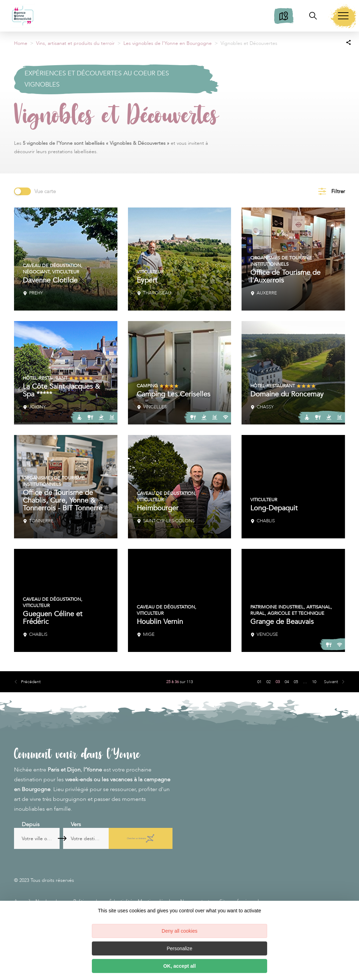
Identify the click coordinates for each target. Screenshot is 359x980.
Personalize (179, 948)
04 (287, 682)
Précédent (31, 682)
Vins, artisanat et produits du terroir (75, 43)
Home (21, 43)
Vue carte (45, 191)
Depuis (31, 824)
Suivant (331, 682)
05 (296, 682)
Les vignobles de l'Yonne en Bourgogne (168, 43)
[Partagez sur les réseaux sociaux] (348, 42)
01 (259, 682)
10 (314, 682)
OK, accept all (180, 966)
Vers (89, 824)
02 (269, 682)
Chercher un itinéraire (144, 838)
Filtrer (338, 191)
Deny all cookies (179, 931)
